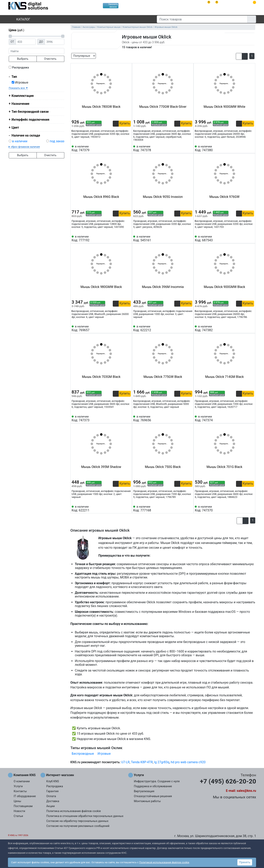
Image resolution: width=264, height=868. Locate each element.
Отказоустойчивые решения (153, 796)
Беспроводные (83, 754)
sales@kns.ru (246, 791)
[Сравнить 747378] (183, 148)
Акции (50, 806)
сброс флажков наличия (25, 147)
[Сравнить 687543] (245, 239)
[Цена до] (54, 42)
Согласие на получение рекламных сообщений (78, 826)
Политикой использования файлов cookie (164, 862)
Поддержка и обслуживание (153, 786)
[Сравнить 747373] (121, 419)
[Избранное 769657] (128, 328)
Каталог (20, 19)
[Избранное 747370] (251, 509)
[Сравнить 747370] (245, 509)
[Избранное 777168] (189, 509)
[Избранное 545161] (189, 239)
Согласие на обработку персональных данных (77, 821)
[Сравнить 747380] (245, 148)
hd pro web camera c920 (188, 762)
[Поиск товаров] (202, 19)
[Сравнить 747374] (245, 419)
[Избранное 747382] (251, 328)
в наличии (20, 141)
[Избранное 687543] (251, 239)
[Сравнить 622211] (121, 509)
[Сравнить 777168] (183, 509)
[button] (239, 56)
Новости (19, 811)
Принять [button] (245, 862)
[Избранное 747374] (251, 419)
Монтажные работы (147, 801)
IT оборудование (25, 796)
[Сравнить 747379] (121, 148)
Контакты (20, 791)
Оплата (51, 796)
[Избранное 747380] (251, 148)
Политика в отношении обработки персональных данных (85, 816)
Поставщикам (23, 806)
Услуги (18, 786)
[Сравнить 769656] (183, 419)
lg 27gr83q (162, 762)
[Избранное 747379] (128, 148)
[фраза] (37, 51)
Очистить (50, 59)
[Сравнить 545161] (183, 239)
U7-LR (125, 762)
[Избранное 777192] (128, 239)
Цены (17, 801)
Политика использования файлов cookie (74, 811)
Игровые (20, 82)
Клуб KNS (53, 781)
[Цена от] (26, 42)
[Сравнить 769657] (121, 328)
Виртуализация (144, 791)
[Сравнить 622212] (183, 328)
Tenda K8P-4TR (142, 762)
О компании (22, 781)
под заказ (57, 141)
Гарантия (52, 791)
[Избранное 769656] (189, 419)
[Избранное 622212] (189, 328)
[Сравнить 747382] (245, 328)
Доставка (53, 801)
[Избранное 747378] (189, 148)
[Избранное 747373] (128, 419)
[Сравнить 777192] (121, 239)
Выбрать (23, 59)
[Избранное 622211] (128, 509)
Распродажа (21, 68)
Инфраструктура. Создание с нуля (157, 781)
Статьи (18, 816)
